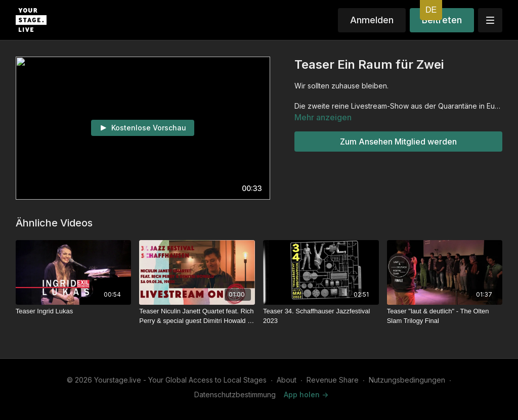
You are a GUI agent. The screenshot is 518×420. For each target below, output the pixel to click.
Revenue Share (333, 380)
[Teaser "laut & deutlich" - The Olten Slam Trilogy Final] (445, 316)
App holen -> (306, 394)
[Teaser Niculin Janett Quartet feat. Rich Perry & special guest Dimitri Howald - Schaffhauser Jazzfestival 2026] (197, 316)
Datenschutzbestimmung (235, 394)
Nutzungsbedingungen (407, 380)
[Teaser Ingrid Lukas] (74, 311)
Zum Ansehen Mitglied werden (398, 142)
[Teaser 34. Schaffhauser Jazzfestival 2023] (321, 316)
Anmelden (372, 20)
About (287, 380)
